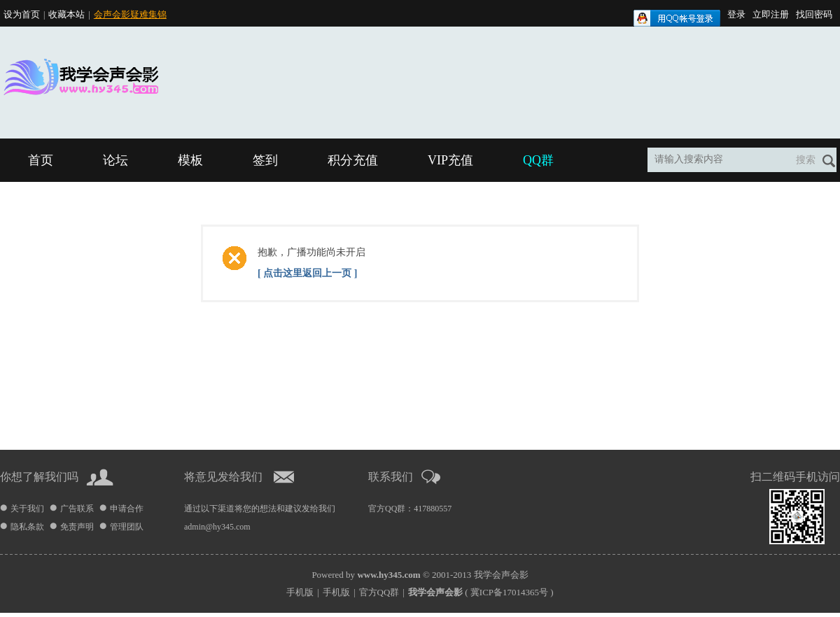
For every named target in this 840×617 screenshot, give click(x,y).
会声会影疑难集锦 (130, 14)
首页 (41, 160)
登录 (736, 14)
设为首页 (22, 14)
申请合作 (127, 509)
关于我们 (27, 509)
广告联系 (77, 509)
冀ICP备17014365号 (509, 592)
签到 (265, 160)
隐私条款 (27, 527)
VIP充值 (450, 160)
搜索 (806, 160)
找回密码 (814, 14)
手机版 (300, 592)
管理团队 (127, 527)
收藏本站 (66, 14)
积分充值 (353, 160)
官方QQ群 (379, 592)
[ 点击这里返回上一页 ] (307, 273)
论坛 (115, 160)
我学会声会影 (501, 575)
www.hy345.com (388, 575)
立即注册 (771, 14)
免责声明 (77, 527)
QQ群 (538, 160)
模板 (190, 160)
